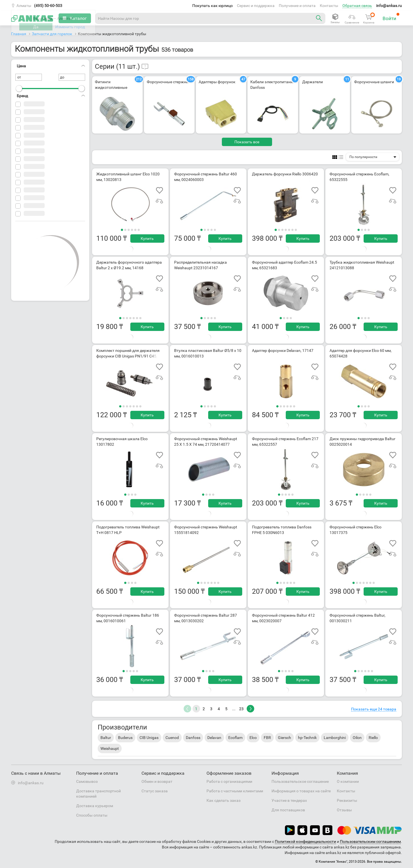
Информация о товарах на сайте (301, 791)
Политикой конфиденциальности (305, 841)
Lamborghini (335, 738)
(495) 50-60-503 (48, 6)
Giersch (284, 738)
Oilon (357, 738)
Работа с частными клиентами (235, 791)
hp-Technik (307, 738)
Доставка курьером (95, 806)
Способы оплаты (92, 815)
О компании (348, 781)
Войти (391, 17)
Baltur (106, 738)
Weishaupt (110, 748)
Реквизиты (347, 800)
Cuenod (172, 738)
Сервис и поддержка (256, 6)
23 (241, 709)
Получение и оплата (297, 6)
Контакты (329, 6)
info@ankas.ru (389, 6)
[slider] (19, 89)
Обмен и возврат (157, 781)
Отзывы (344, 810)
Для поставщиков (288, 810)
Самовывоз (87, 781)
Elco (253, 738)
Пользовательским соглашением (370, 841)
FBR (267, 738)
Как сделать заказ (224, 800)
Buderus (125, 738)
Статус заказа (155, 791)
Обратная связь (357, 6)
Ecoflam (235, 738)
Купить (147, 239)
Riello (373, 738)
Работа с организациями (229, 781)
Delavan (214, 738)
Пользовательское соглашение (300, 781)
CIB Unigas (149, 738)
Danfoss (193, 738)
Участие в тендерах (289, 800)
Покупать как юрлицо (212, 6)
